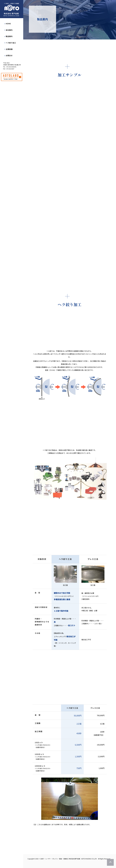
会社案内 (9, 30)
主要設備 (9, 49)
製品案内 (9, 36)
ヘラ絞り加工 (11, 43)
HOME (8, 24)
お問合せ (9, 55)
